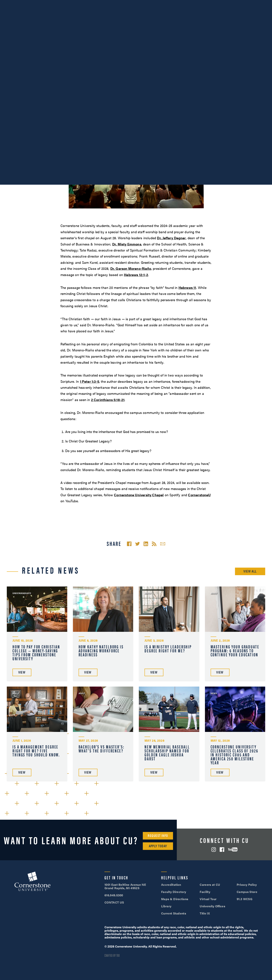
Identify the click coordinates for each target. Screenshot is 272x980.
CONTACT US (114, 902)
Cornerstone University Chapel (139, 495)
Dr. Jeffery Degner (171, 238)
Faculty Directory (174, 892)
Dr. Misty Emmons (127, 244)
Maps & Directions (175, 899)
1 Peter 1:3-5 (90, 381)
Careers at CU (210, 885)
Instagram (214, 850)
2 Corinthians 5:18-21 (108, 400)
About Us (24, 3)
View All (250, 571)
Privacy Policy (247, 885)
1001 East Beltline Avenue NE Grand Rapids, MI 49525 (125, 886)
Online (254, 14)
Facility (205, 892)
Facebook (222, 850)
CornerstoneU (199, 495)
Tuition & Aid (228, 14)
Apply (257, 3)
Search (266, 14)
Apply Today (158, 846)
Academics (136, 14)
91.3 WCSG (245, 899)
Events (7, 3)
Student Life (196, 14)
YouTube (233, 849)
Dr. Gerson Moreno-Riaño (131, 268)
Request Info (158, 835)
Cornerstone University (32, 882)
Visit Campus (226, 3)
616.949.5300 (198, 3)
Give (72, 3)
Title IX (205, 913)
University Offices (212, 906)
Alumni (59, 3)
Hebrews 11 (187, 287)
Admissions (166, 14)
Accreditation (171, 885)
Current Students (174, 913)
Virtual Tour (208, 899)
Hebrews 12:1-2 (136, 275)
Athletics (42, 3)
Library (166, 906)
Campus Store (247, 892)
